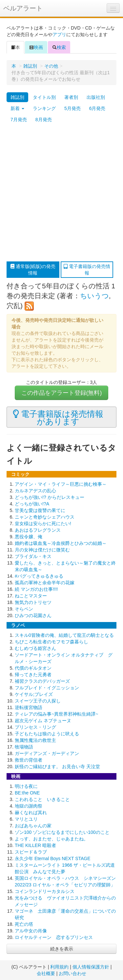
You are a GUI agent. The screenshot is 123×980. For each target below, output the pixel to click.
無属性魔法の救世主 (35, 740)
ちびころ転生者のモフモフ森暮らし (51, 642)
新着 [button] (17, 108)
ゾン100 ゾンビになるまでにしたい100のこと (62, 832)
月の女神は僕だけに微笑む (42, 550)
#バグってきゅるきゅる (39, 576)
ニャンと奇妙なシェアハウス (45, 517)
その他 (51, 66)
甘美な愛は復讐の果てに (40, 510)
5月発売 (72, 108)
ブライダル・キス (33, 556)
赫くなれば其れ (31, 813)
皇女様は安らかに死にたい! (43, 523)
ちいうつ (94, 296)
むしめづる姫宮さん (35, 648)
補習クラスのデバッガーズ (42, 681)
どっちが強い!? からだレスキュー (50, 497)
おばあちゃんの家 (33, 826)
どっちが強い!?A (32, 504)
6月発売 (97, 108)
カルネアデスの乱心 (35, 491)
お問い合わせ (72, 973)
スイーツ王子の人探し (38, 701)
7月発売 (19, 120)
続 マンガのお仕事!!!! (36, 589)
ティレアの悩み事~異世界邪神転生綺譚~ (56, 714)
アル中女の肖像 (31, 931)
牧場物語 (24, 747)
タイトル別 (44, 97)
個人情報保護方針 (91, 967)
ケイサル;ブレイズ (34, 694)
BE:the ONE (27, 793)
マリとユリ (26, 819)
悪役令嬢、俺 (29, 537)
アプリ (59, 34)
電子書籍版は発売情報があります (58, 417)
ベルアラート (23, 8)
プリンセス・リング (35, 727)
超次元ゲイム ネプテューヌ (43, 721)
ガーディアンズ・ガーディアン (47, 753)
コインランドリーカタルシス (45, 891)
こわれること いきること (42, 799)
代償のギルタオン (33, 668)
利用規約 (59, 967)
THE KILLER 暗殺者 (35, 845)
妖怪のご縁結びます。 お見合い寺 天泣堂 (57, 767)
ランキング (44, 108)
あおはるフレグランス (38, 530)
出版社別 (96, 97)
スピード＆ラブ (31, 852)
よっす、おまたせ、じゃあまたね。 (51, 839)
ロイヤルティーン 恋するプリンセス (54, 937)
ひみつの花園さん (33, 615)
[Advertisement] (61, 193)
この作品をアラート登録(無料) (62, 393)
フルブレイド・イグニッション (47, 688)
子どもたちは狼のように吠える (47, 734)
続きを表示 (62, 949)
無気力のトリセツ (33, 602)
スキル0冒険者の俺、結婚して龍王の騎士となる (64, 635)
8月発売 (44, 120)
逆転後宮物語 (29, 707)
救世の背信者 (29, 760)
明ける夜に (26, 786)
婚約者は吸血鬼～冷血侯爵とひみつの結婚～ (61, 543)
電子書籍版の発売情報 (87, 270)
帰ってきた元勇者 (33, 675)
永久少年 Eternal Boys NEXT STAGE (53, 858)
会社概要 (46, 973)
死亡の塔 (24, 924)
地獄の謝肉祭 (29, 806)
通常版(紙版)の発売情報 (33, 270)
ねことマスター (31, 596)
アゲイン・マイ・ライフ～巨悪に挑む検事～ (61, 484)
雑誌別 (30, 66)
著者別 (71, 97)
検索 (59, 47)
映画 (36, 47)
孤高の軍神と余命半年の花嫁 (45, 583)
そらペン (24, 609)
